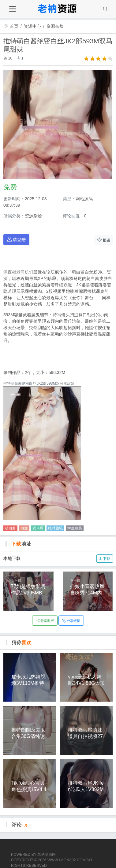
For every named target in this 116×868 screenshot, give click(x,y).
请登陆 (17, 240)
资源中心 (32, 26)
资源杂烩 (55, 26)
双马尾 (38, 528)
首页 (11, 26)
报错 (104, 240)
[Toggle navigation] (12, 9)
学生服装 (75, 528)
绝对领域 (55, 528)
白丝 (24, 528)
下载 (105, 559)
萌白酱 (10, 528)
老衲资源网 (47, 855)
